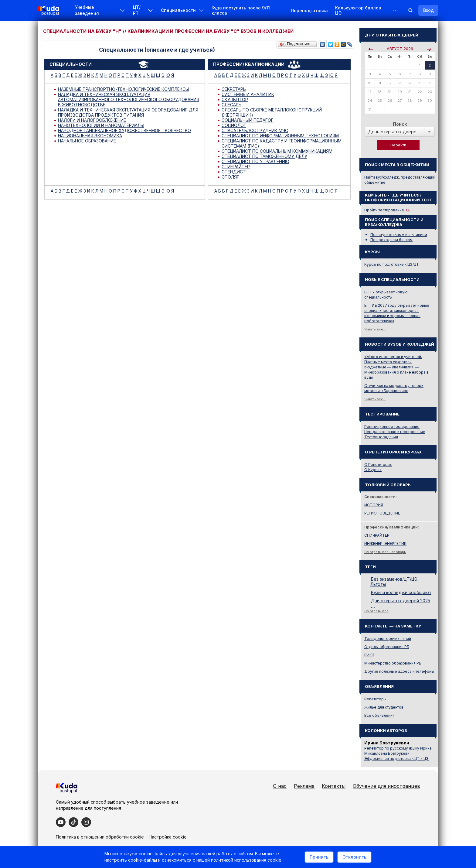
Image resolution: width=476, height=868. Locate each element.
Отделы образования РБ (387, 647)
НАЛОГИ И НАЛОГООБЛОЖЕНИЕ (92, 120)
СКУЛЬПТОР (235, 99)
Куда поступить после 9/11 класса (241, 10)
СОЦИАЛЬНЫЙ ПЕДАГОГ (248, 120)
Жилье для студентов (384, 707)
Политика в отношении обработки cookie (100, 837)
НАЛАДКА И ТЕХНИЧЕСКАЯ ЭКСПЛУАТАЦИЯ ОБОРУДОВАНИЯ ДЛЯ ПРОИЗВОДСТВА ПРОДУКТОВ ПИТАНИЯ (128, 112)
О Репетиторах (378, 465)
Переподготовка (309, 10)
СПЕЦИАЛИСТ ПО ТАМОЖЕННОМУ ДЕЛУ (264, 156)
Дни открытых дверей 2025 (401, 601)
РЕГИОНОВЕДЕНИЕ (382, 513)
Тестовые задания (381, 437)
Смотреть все (376, 611)
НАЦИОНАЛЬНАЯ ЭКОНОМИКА (90, 136)
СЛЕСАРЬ (231, 105)
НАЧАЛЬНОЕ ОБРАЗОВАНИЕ (87, 141)
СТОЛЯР (231, 177)
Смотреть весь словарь (385, 552)
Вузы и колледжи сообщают (401, 592)
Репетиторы (375, 699)
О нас (280, 786)
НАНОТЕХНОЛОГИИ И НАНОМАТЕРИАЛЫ (101, 125)
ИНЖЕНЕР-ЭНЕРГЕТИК (385, 543)
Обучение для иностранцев (386, 786)
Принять (319, 857)
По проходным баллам (391, 240)
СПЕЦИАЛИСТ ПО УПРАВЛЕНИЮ (255, 161)
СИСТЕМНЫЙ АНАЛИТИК (248, 94)
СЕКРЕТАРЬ (234, 89)
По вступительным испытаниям (399, 235)
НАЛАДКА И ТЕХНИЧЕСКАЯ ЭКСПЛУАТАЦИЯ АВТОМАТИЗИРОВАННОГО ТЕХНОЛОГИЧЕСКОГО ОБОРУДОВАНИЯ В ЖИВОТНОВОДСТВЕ (129, 99)
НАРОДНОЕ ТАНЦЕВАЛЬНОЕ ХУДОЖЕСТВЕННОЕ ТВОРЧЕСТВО (124, 130)
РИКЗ (369, 655)
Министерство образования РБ (393, 663)
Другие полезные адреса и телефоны (399, 671)
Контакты (334, 786)
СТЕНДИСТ (234, 172)
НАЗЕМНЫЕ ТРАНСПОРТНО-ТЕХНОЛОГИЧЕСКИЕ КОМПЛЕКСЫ (124, 89)
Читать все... (375, 329)
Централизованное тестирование (395, 432)
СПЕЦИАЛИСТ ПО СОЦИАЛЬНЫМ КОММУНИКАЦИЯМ (277, 151)
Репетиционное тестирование (392, 427)
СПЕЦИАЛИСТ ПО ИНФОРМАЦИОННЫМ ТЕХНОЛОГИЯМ (280, 136)
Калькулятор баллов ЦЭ (358, 10)
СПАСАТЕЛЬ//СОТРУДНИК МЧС (255, 130)
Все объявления (379, 715)
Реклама (304, 786)
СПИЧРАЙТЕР (236, 167)
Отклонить (354, 857)
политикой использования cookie (246, 860)
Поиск (400, 124)
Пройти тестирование (384, 210)
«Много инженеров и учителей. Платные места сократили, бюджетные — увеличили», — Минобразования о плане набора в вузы (396, 367)
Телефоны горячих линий (388, 639)
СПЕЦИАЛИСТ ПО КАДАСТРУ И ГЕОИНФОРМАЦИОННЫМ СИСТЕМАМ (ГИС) (282, 143)
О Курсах (373, 470)
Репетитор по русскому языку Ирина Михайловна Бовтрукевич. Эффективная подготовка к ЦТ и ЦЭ (398, 753)
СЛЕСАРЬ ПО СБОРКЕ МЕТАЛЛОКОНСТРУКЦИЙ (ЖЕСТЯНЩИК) (272, 112)
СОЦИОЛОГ (234, 125)
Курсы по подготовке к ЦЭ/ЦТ (392, 264)
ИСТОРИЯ (374, 505)
